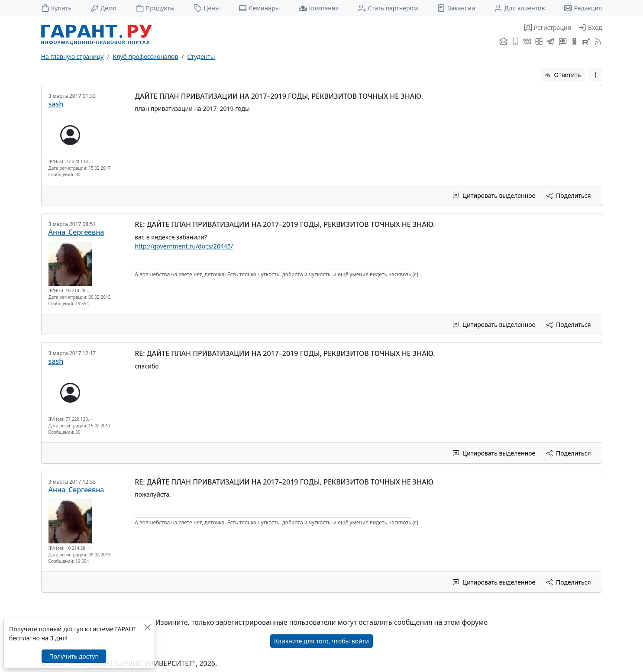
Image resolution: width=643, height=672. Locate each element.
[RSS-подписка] (597, 42)
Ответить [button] (563, 75)
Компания (319, 8)
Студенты (201, 57)
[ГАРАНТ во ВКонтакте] (527, 42)
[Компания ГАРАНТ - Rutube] (586, 42)
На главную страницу (73, 57)
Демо (103, 8)
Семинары (259, 8)
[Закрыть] (147, 627)
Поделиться (569, 195)
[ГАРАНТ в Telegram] (551, 42)
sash (56, 104)
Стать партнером (388, 8)
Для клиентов (519, 8)
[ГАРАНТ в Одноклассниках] (574, 42)
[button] (595, 75)
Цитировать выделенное (494, 195)
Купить (56, 8)
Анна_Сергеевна (76, 232)
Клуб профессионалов (145, 57)
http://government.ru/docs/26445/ (184, 246)
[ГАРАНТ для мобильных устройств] (515, 42)
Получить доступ (74, 656)
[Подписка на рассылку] (503, 42)
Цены (207, 8)
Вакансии (456, 8)
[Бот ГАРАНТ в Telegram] (563, 42)
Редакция (583, 8)
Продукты (155, 8)
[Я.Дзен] (539, 42)
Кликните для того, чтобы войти (321, 641)
